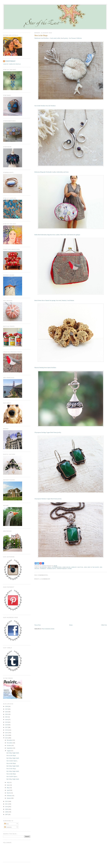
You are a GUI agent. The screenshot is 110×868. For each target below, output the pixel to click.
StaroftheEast (10, 61)
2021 (7, 717)
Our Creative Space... (12, 761)
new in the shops (93, 567)
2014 (7, 735)
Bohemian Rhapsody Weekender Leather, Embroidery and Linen (52, 172)
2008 (7, 812)
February (9, 795)
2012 (7, 801)
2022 (7, 714)
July (8, 782)
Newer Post (38, 625)
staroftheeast (62, 569)
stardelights (51, 569)
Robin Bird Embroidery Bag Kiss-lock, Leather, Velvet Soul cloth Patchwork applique (57, 235)
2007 (7, 814)
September (10, 748)
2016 (7, 730)
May (8, 788)
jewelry (74, 567)
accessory (43, 567)
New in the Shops (41, 35)
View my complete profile (12, 64)
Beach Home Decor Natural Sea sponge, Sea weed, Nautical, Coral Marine (54, 300)
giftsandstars (57, 567)
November (10, 743)
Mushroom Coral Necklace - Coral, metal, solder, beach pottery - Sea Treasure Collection (58, 38)
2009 (7, 809)
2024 (7, 712)
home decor (66, 567)
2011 (7, 804)
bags (49, 567)
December (10, 740)
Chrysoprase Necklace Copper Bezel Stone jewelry (48, 499)
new (85, 567)
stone (70, 569)
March (9, 793)
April (8, 790)
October (9, 745)
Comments (8, 827)
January (9, 798)
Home (71, 625)
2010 (7, 807)
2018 (7, 725)
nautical (80, 567)
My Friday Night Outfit (13, 753)
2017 (7, 727)
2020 (7, 720)
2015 (7, 733)
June (8, 785)
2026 (7, 706)
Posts (7, 824)
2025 (7, 709)
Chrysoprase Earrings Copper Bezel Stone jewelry (48, 432)
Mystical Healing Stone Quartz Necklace (45, 367)
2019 (7, 722)
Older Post (104, 625)
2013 (7, 738)
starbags (43, 569)
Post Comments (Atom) (48, 629)
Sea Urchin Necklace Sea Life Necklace (45, 106)
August (9, 751)
